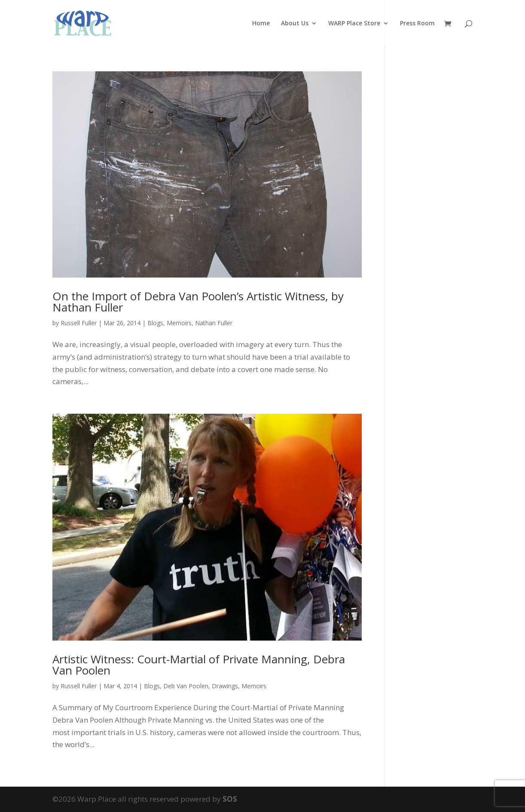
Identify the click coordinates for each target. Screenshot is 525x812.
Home (261, 24)
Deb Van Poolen (186, 686)
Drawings (225, 686)
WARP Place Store (354, 24)
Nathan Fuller (214, 323)
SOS (230, 799)
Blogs (155, 323)
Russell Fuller (79, 323)
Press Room (417, 24)
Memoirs (179, 323)
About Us (295, 24)
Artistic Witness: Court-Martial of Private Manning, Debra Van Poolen (199, 665)
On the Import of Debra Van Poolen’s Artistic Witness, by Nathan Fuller (198, 302)
